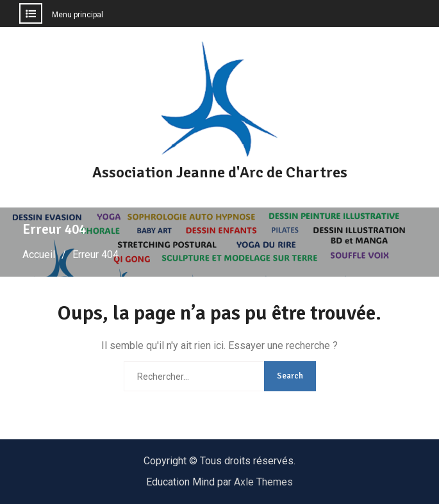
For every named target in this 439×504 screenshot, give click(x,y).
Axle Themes (263, 482)
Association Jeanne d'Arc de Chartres (220, 172)
